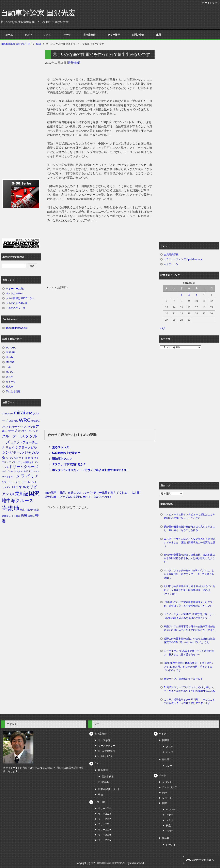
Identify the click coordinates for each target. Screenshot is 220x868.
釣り (165, 793)
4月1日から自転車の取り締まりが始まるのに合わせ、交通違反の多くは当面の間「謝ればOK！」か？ (190, 590)
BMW (169, 766)
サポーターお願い (16, 289)
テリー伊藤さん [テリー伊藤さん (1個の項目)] (26, 462)
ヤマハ (170, 815)
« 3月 (163, 329)
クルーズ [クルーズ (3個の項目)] (9, 436)
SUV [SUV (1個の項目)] (16, 421)
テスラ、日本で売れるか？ (69, 464)
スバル (10, 372)
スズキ (10, 377)
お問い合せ (138, 35)
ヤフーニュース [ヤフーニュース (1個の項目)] (10, 482)
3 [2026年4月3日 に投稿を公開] (197, 295)
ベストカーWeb (14, 293)
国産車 (166, 740)
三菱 (8, 367)
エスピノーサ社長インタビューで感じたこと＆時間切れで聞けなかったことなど (189, 516)
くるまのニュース (16, 308)
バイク (48, 35)
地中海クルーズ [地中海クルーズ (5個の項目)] (18, 501)
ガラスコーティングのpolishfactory (183, 259)
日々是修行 (89, 35)
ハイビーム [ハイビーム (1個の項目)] (7, 471)
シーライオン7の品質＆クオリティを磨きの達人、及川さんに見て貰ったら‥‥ (189, 653)
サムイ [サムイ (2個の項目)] (10, 447)
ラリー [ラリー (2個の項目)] (23, 482)
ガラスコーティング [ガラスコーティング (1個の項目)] (28, 431)
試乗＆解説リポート (109, 789)
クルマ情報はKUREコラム (20, 298)
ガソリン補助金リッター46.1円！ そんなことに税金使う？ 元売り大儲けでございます (189, 701)
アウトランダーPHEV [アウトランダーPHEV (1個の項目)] (13, 427)
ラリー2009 (104, 830)
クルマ (29, 35)
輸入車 (10, 387)
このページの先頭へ (203, 860)
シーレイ (171, 845)
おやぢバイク (105, 756)
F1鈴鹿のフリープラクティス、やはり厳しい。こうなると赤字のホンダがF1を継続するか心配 (190, 689)
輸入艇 (166, 838)
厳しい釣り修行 (107, 751)
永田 (159, 35)
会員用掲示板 (171, 254)
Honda (9, 357)
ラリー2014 (104, 809)
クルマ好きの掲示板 (17, 303)
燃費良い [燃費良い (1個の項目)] (6, 516)
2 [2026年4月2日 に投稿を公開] (189, 295)
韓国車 (105, 782)
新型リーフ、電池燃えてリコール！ (183, 679)
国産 (165, 803)
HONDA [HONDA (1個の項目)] (9, 414)
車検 (100, 795)
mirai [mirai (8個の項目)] (19, 413)
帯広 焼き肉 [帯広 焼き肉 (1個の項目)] (27, 510)
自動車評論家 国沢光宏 (38, 13)
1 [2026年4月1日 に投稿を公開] (182, 295)
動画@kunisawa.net (17, 328)
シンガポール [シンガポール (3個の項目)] (13, 452)
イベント (167, 782)
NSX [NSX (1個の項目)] (11, 421)
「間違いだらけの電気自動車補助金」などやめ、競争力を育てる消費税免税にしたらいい (188, 604)
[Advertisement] (100, 255)
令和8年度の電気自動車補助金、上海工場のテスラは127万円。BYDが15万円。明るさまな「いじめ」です (189, 667)
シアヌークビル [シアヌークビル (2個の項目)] (26, 447)
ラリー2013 (104, 814)
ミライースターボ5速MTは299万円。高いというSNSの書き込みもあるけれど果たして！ (189, 616)
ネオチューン (171, 264)
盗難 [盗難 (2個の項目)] (24, 516)
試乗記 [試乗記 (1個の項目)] (31, 516)
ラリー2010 (104, 835)
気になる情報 (13, 391)
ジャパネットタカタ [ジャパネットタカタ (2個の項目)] (20, 458)
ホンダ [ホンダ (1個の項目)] (17, 471)
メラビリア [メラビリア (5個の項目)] (27, 476)
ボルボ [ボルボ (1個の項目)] (24, 471)
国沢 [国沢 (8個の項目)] (34, 493)
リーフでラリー (107, 746)
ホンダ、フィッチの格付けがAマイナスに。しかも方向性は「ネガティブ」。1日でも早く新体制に (189, 574)
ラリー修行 (114, 35)
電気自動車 (108, 777)
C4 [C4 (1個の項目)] (3, 414)
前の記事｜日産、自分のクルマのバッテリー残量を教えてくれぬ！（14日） (94, 493)
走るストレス (61, 447)
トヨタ (170, 820)
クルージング (170, 787)
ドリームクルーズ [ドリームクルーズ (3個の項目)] (24, 467)
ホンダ (170, 752)
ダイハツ (11, 382)
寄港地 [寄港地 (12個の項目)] (11, 508)
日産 (168, 826)
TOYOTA (11, 348)
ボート (67, 35)
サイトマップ (212, 3)
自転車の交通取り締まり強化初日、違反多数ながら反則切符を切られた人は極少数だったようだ (189, 558)
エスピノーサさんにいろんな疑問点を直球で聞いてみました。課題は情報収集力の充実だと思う (189, 542)
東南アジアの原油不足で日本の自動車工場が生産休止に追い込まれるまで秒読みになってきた (189, 628)
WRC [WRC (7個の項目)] (25, 420)
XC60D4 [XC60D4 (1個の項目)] (35, 421)
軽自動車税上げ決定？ (66, 453)
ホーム (9, 35)
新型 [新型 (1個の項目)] (36, 510)
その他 (170, 831)
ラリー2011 (104, 824)
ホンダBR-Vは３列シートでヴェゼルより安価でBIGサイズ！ (91, 470)
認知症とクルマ (62, 459)
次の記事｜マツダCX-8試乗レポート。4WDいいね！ (78, 497)
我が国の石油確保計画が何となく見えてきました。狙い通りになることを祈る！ (189, 528)
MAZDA (10, 362)
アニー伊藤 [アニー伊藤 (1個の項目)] (29, 427)
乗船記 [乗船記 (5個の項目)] (22, 494)
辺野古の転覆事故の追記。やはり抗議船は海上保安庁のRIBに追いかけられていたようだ (189, 640)
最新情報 (74, 63)
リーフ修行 (104, 740)
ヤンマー (171, 810)
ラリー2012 (104, 819)
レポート (167, 798)
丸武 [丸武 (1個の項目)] (12, 494)
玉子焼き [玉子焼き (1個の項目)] (16, 516)
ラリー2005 (104, 840)
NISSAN (10, 353)
